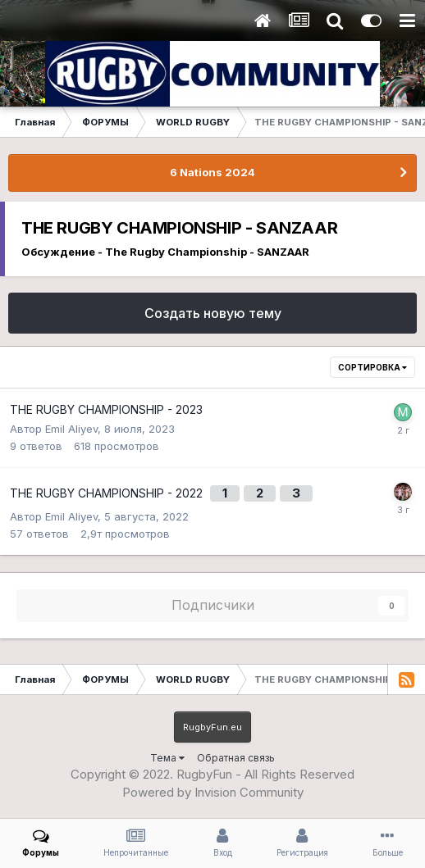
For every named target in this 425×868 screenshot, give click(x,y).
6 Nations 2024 (212, 172)
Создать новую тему (213, 313)
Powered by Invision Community (213, 792)
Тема (167, 758)
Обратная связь (236, 758)
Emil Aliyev (71, 429)
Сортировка (372, 367)
